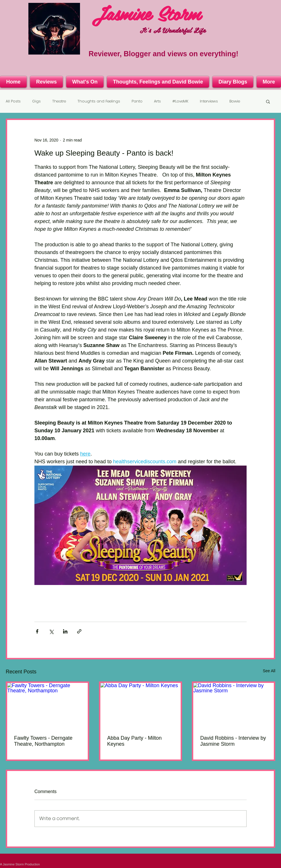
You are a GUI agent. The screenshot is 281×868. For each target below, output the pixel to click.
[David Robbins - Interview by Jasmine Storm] (234, 706)
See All (269, 671)
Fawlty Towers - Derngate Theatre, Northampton (43, 741)
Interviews (209, 101)
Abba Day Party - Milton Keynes (134, 741)
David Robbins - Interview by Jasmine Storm (233, 741)
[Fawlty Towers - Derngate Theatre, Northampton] (47, 706)
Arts (157, 101)
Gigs (36, 101)
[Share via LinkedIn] (65, 631)
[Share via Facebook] (37, 631)
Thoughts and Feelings (99, 101)
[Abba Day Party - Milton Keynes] (141, 706)
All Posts (13, 101)
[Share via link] (79, 631)
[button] (268, 101)
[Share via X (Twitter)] (51, 631)
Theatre (59, 101)
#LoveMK (180, 101)
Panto (137, 101)
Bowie (235, 101)
